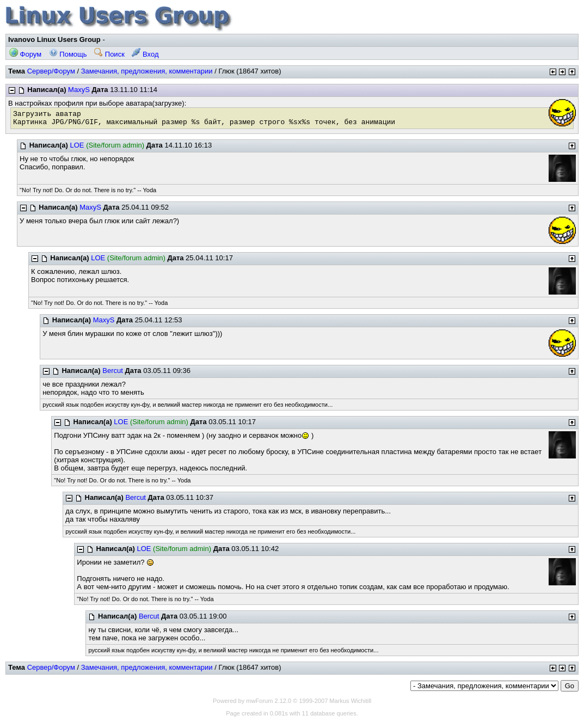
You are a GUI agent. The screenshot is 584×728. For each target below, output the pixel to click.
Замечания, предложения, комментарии (147, 71)
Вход (145, 54)
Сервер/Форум (51, 71)
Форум (25, 54)
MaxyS (79, 90)
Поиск (109, 54)
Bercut (113, 371)
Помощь (68, 54)
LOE (77, 145)
